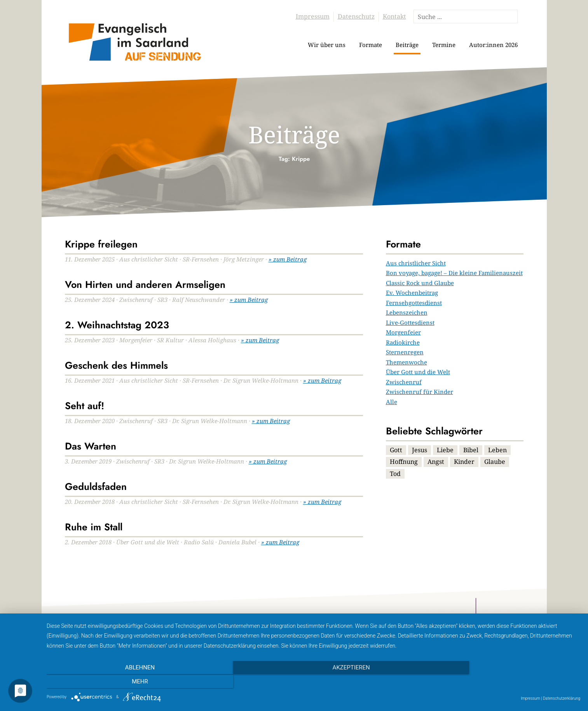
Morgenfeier (403, 332)
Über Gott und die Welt (418, 372)
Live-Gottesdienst (410, 322)
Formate (371, 45)
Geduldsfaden (96, 486)
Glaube (495, 462)
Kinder (464, 462)
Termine (444, 45)
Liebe (445, 450)
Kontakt (394, 16)
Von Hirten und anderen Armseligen (145, 284)
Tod (395, 474)
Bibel (471, 450)
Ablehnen (127, 682)
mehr (500, 682)
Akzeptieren (313, 682)
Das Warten (91, 446)
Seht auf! (85, 406)
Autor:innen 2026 (493, 45)
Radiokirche (403, 342)
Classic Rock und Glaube (420, 283)
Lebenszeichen (407, 312)
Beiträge (407, 45)
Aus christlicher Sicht (416, 263)
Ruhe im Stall (94, 527)
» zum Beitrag (288, 259)
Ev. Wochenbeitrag (412, 293)
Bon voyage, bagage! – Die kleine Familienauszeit (454, 273)
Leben (497, 450)
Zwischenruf (404, 382)
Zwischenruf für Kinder (420, 392)
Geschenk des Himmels (116, 365)
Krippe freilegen (101, 244)
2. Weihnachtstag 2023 (117, 325)
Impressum (313, 16)
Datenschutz (356, 16)
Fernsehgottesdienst (414, 303)
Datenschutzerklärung (562, 698)
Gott (396, 450)
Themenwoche (407, 362)
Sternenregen (405, 352)
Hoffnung (404, 462)
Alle (392, 402)
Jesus (420, 450)
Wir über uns (327, 45)
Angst (436, 462)
